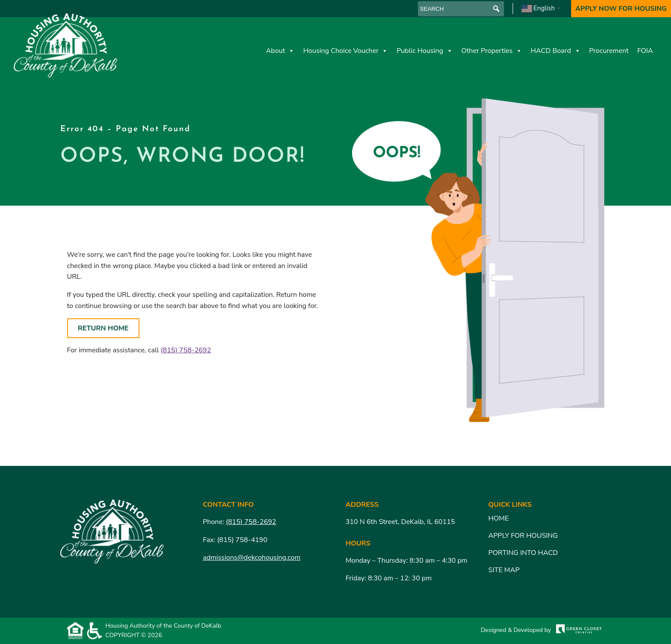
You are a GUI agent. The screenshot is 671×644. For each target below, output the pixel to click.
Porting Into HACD (523, 553)
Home (499, 518)
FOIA (645, 51)
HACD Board (556, 51)
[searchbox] (461, 9)
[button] (496, 9)
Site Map (504, 570)
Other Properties (492, 51)
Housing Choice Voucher (345, 51)
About (280, 51)
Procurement (609, 51)
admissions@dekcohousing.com (252, 558)
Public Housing (424, 51)
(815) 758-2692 (186, 350)
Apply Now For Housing (621, 9)
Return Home (103, 328)
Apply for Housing (523, 536)
